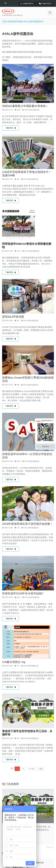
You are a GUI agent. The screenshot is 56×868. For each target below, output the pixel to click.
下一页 (32, 769)
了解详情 (10, 128)
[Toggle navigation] (50, 13)
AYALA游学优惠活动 (33, 21)
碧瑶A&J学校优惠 (13, 317)
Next (49, 847)
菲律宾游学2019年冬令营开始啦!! (23, 593)
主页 (4, 21)
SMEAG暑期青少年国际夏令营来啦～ (25, 106)
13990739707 (27, 4)
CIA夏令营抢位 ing (14, 662)
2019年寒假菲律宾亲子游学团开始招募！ (28, 524)
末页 (41, 769)
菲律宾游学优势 (15, 21)
